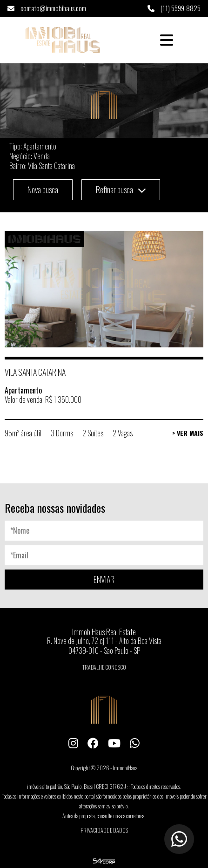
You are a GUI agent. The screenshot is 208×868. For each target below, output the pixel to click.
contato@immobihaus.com (47, 8)
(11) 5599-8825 (174, 8)
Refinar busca (121, 190)
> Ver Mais (188, 433)
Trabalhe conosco (104, 667)
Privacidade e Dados (104, 830)
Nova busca (43, 190)
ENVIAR (104, 579)
